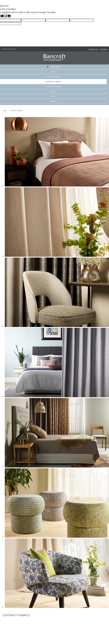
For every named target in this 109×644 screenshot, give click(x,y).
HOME (5, 111)
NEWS (53, 96)
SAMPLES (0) (93, 50)
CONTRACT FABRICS (53, 82)
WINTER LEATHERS (53, 87)
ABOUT (53, 72)
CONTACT (53, 101)
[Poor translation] (7, 16)
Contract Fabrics (16, 111)
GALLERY (53, 91)
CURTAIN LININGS (53, 77)
